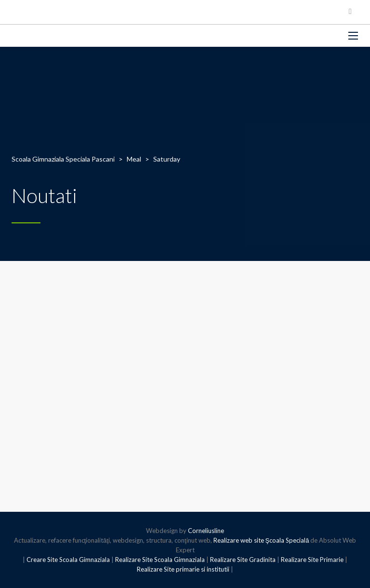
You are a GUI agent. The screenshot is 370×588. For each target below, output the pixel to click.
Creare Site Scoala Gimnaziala (68, 560)
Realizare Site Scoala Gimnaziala (160, 560)
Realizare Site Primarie (312, 560)
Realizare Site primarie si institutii (183, 569)
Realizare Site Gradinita (243, 560)
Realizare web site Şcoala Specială (261, 540)
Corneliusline (206, 531)
